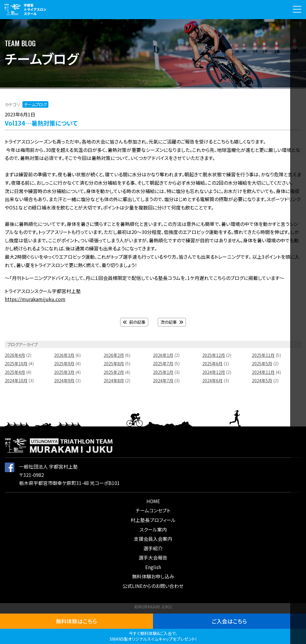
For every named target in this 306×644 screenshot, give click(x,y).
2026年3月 (64, 355)
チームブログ (35, 104)
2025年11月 (263, 355)
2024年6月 (212, 380)
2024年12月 (214, 372)
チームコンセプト (153, 510)
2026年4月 (15, 355)
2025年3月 (64, 372)
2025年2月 (114, 372)
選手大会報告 (153, 558)
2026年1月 (163, 355)
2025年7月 (163, 363)
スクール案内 (153, 530)
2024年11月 (263, 372)
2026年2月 (114, 355)
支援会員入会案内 (153, 539)
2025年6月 (212, 363)
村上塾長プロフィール (153, 520)
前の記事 (134, 322)
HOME (153, 501)
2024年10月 (16, 380)
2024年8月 (114, 380)
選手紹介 (153, 548)
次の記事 (172, 322)
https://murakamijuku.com (35, 299)
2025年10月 (16, 363)
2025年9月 (64, 363)
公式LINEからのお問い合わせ (153, 586)
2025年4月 (15, 372)
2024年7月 (163, 380)
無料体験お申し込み (153, 576)
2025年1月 (163, 372)
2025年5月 (262, 363)
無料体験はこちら (76, 621)
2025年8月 (114, 363)
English (153, 567)
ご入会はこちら (229, 621)
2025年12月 (214, 355)
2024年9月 (64, 380)
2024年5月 (262, 380)
